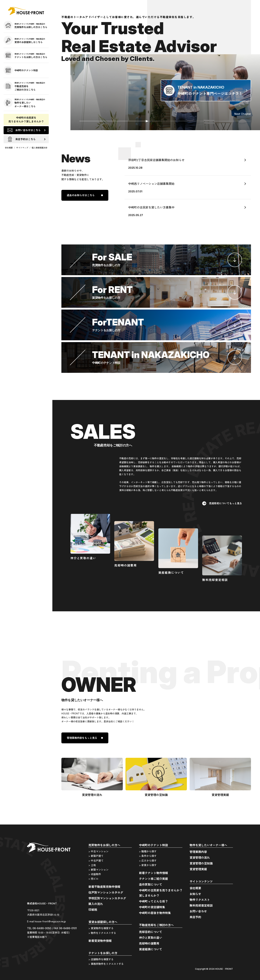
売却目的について (151, 932)
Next (243, 114)
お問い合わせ (198, 911)
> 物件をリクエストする (102, 933)
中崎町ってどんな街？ (153, 901)
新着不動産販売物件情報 (104, 887)
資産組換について (151, 949)
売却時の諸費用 (149, 943)
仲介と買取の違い (151, 938)
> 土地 (92, 865)
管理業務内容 (198, 852)
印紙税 (93, 909)
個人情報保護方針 (40, 148)
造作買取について (151, 884)
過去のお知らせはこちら (81, 195)
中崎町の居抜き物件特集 (155, 913)
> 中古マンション (98, 851)
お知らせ (195, 894)
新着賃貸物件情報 (100, 941)
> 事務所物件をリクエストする (106, 964)
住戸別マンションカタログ (106, 892)
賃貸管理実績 (198, 869)
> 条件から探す (148, 856)
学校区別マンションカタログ (107, 898)
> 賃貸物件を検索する (101, 928)
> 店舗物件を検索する (101, 959)
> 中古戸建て (96, 860)
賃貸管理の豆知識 (201, 863)
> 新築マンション (98, 870)
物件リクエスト (200, 900)
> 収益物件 (95, 874)
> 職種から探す (148, 851)
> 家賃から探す (148, 865)
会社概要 (9, 148)
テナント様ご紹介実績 (153, 879)
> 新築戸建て (96, 856)
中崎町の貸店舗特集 (152, 907)
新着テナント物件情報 (153, 873)
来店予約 (195, 917)
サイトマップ (22, 148)
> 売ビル (93, 879)
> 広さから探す (148, 860)
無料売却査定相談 (201, 905)
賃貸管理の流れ (200, 857)
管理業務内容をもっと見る (82, 738)
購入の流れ (96, 904)
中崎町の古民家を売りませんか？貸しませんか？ (26, 119)
